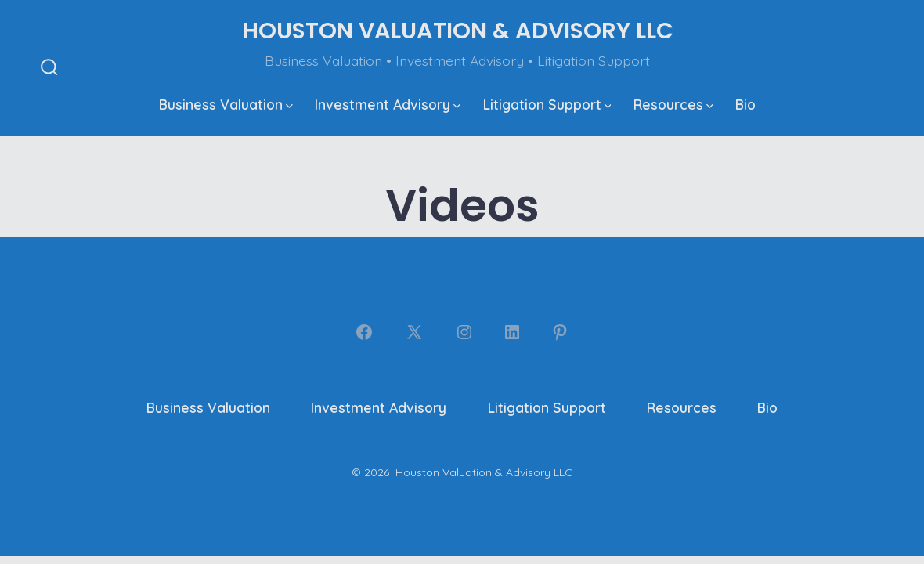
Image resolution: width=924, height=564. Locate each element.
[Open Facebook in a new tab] (364, 332)
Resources (673, 104)
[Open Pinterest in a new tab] (560, 332)
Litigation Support (547, 104)
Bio (745, 104)
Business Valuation (226, 104)
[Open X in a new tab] (414, 332)
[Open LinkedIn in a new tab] (512, 332)
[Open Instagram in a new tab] (464, 332)
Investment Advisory (388, 104)
